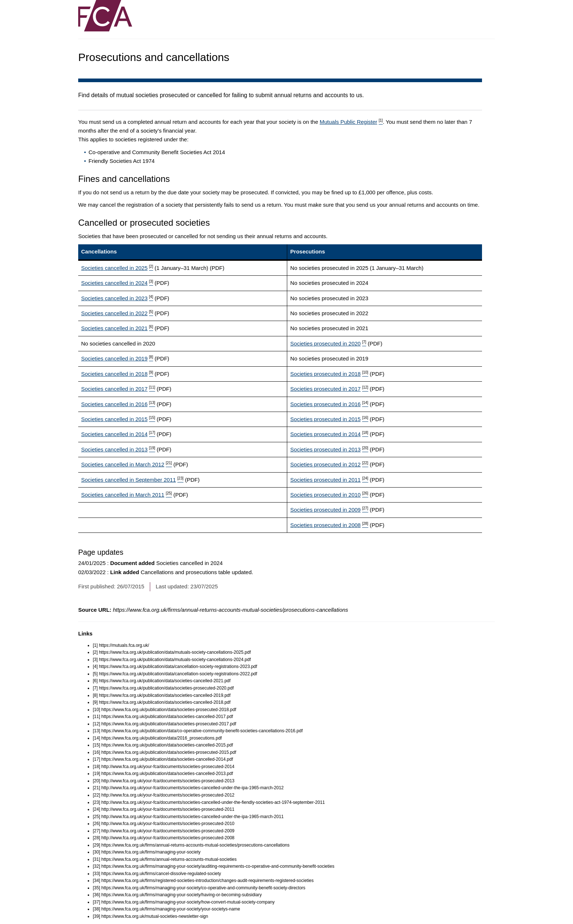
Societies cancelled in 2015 (118, 419)
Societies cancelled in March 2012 (126, 464)
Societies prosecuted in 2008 (329, 525)
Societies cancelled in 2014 (118, 434)
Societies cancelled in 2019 (117, 358)
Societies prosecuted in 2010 (329, 495)
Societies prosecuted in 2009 (329, 510)
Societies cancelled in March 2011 (126, 495)
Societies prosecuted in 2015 (329, 419)
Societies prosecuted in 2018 (329, 374)
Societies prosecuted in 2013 (329, 449)
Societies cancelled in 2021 (117, 328)
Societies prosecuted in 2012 (329, 464)
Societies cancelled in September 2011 (132, 480)
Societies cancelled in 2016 (118, 404)
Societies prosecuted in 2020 (328, 343)
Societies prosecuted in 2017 (329, 389)
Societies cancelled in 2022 (117, 313)
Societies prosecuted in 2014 (329, 434)
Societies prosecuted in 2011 (329, 480)
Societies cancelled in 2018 (117, 374)
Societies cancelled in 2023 (117, 298)
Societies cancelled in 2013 (118, 449)
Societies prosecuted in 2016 (329, 404)
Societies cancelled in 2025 (117, 268)
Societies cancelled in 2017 (118, 389)
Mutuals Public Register (351, 122)
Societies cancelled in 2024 (117, 283)
